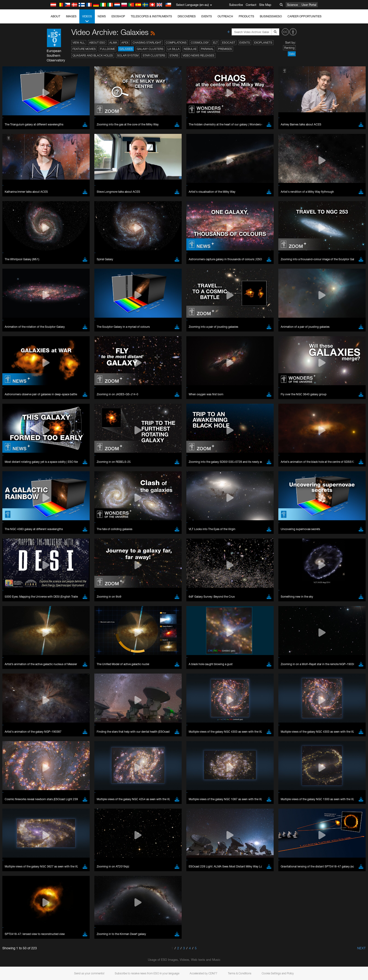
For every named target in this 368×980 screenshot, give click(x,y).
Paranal (207, 49)
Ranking (289, 48)
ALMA (113, 43)
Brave (55, 718)
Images (71, 16)
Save (52, 804)
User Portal (309, 5)
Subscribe (236, 5)
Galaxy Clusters (150, 49)
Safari (55, 735)
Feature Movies (84, 49)
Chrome (56, 722)
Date (292, 54)
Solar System (128, 55)
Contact (251, 5)
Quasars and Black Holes (93, 55)
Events (207, 16)
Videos (87, 19)
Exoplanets (263, 43)
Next (361, 948)
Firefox (55, 731)
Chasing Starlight (147, 43)
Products (246, 16)
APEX (125, 43)
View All (79, 43)
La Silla (174, 49)
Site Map (265, 5)
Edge (54, 727)
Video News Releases (198, 55)
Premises (225, 49)
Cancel (75, 804)
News (102, 16)
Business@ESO (271, 16)
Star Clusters (154, 55)
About (56, 16)
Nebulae (190, 49)
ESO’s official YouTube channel (147, 636)
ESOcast (229, 43)
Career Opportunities (305, 16)
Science (292, 5)
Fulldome (107, 49)
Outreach (225, 16)
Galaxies (126, 49)
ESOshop (118, 16)
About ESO (97, 43)
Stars (174, 55)
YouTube (47, 636)
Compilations (176, 43)
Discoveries (187, 16)
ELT (215, 43)
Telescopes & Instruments (151, 16)
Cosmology (200, 43)
